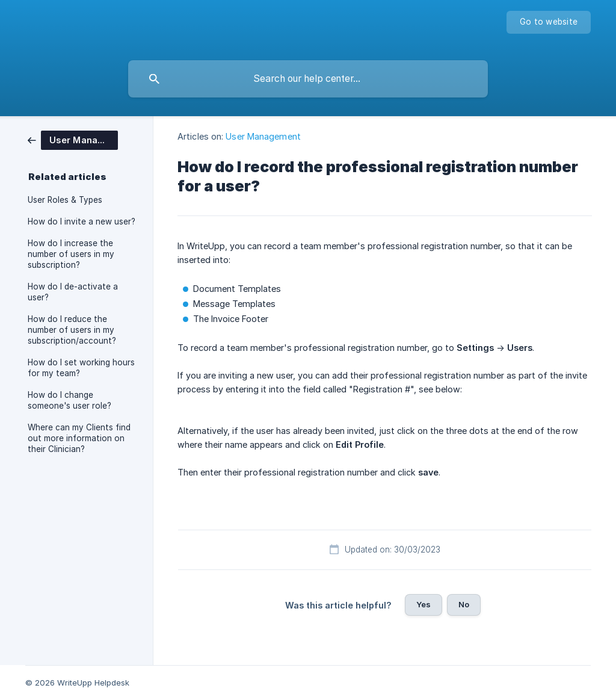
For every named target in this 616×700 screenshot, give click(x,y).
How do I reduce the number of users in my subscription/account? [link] (72, 330)
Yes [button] (423, 604)
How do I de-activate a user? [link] (73, 292)
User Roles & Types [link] (65, 200)
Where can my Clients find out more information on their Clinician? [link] (79, 438)
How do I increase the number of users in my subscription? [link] (71, 254)
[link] (73, 139)
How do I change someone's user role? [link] (69, 400)
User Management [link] (263, 136)
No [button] (464, 604)
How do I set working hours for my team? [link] (81, 368)
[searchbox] (308, 79)
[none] (549, 22)
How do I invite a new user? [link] (82, 221)
